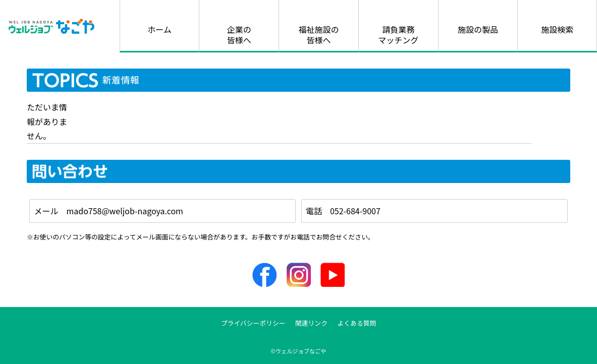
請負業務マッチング (398, 35)
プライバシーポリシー (253, 323)
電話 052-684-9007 (343, 211)
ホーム (159, 29)
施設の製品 (478, 29)
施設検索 (557, 29)
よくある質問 (357, 323)
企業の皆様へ (239, 35)
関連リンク (311, 323)
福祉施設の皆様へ (318, 35)
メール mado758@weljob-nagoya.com (108, 211)
